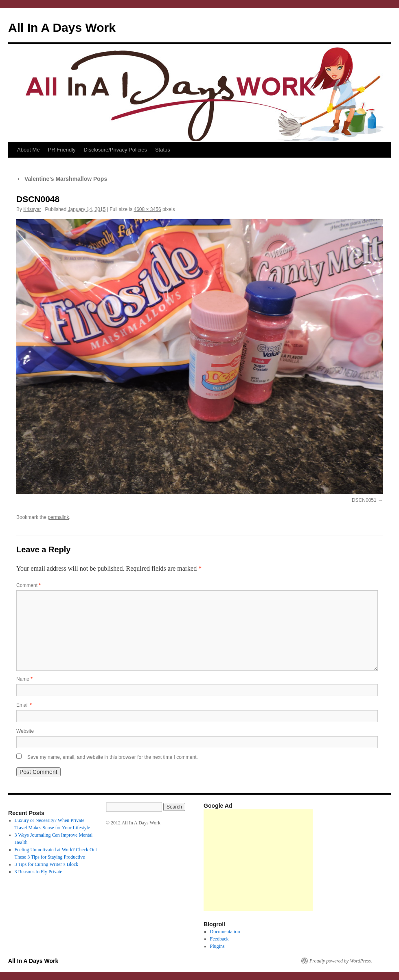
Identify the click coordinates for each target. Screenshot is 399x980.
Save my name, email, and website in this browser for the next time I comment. (113, 757)
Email (24, 705)
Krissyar (32, 209)
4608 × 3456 (147, 209)
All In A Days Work (62, 27)
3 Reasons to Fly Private (38, 872)
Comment (28, 585)
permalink (58, 517)
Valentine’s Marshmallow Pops (62, 179)
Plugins (217, 946)
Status (163, 150)
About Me (28, 150)
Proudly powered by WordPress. (341, 961)
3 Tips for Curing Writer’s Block (47, 864)
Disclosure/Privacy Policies (115, 150)
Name (24, 679)
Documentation (225, 932)
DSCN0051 (364, 500)
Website (25, 731)
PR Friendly (62, 150)
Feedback (219, 939)
